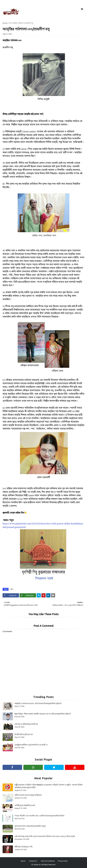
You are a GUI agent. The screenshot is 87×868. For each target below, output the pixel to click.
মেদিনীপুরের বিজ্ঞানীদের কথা (25, 805)
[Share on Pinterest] (43, 595)
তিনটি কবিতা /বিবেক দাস (24, 734)
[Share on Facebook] (11, 595)
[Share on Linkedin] (48, 595)
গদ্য (10, 23)
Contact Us (33, 861)
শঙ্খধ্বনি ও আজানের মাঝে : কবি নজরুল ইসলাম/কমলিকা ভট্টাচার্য (38, 703)
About (23, 861)
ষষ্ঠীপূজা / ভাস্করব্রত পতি (23, 847)
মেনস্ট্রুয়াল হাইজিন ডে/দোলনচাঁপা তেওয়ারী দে (31, 745)
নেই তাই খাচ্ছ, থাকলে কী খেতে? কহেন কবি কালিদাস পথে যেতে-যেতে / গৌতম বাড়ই (45, 836)
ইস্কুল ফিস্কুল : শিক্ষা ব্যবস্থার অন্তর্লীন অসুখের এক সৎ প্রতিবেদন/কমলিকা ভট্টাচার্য (43, 714)
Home (5, 23)
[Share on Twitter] (39, 595)
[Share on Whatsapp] (28, 595)
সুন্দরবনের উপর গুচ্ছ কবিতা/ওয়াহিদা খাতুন (30, 826)
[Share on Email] (53, 595)
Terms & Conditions (48, 861)
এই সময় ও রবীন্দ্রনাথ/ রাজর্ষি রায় (26, 724)
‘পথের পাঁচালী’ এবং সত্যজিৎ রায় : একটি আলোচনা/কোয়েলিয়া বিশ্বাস (39, 816)
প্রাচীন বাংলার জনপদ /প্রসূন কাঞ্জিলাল (28, 795)
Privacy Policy (63, 861)
